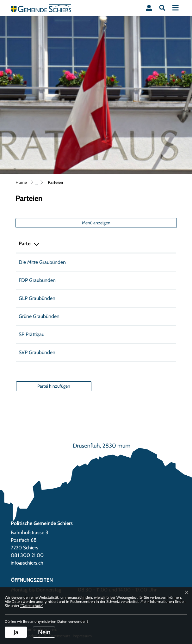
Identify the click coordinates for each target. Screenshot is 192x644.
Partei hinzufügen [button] (54, 386)
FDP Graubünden (37, 280)
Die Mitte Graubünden (42, 262)
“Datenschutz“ (31, 606)
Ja (16, 632)
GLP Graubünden (37, 298)
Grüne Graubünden (39, 316)
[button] (162, 8)
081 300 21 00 (27, 555)
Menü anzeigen (96, 223)
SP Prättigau (31, 334)
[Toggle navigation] (176, 8)
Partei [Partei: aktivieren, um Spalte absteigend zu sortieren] (25, 244)
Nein (44, 632)
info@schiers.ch (27, 563)
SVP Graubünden (37, 352)
